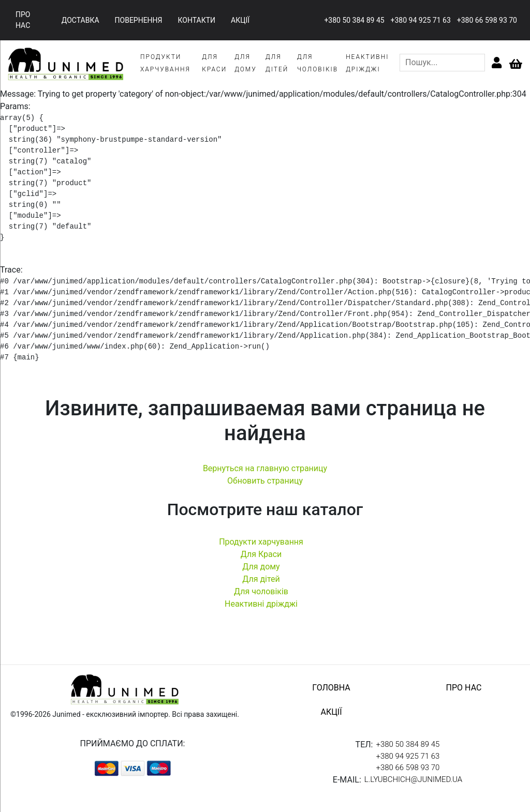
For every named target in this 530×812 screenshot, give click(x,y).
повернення (139, 20)
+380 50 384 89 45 (354, 20)
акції (240, 20)
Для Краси (261, 554)
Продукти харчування (261, 542)
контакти (197, 20)
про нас (23, 20)
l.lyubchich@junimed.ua (413, 779)
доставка (80, 20)
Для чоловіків (261, 591)
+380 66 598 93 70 (487, 20)
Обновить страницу (265, 481)
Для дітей (261, 579)
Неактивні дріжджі (261, 604)
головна (331, 688)
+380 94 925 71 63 (421, 20)
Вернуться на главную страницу (265, 468)
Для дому (261, 567)
